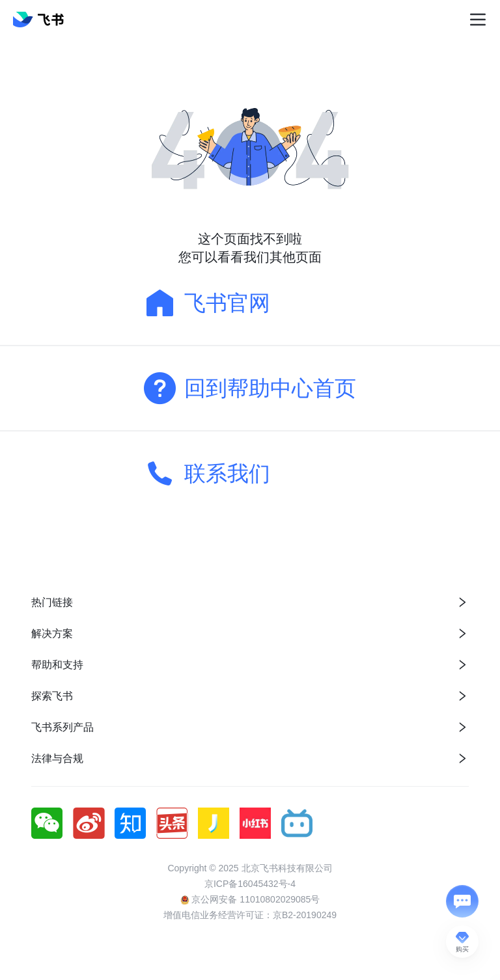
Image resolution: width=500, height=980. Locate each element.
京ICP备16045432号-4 (250, 884)
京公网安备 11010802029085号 (250, 899)
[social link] (52, 823)
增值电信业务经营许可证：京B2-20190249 (250, 915)
